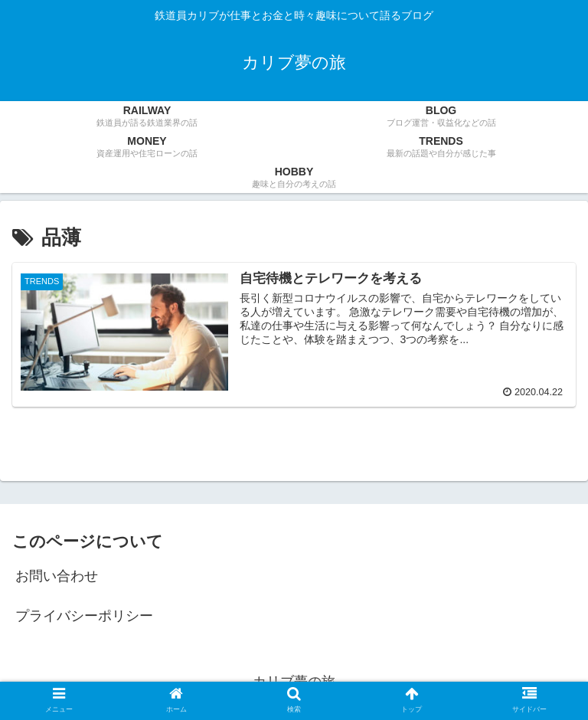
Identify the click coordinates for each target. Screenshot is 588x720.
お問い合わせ (57, 576)
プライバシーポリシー (84, 616)
